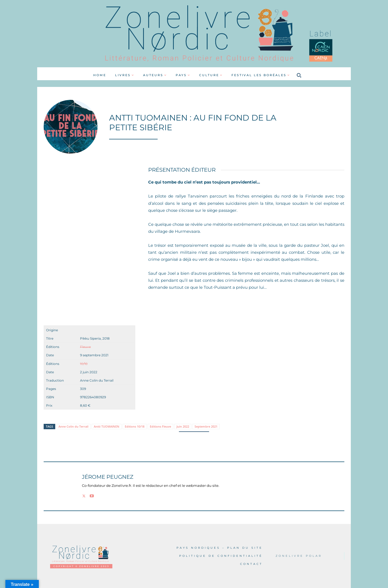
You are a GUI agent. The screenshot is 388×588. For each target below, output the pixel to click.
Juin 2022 (183, 426)
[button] (299, 75)
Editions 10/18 (135, 426)
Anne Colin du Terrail (73, 426)
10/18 (84, 364)
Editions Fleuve (160, 426)
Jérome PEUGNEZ (108, 477)
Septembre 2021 (206, 426)
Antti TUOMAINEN (107, 426)
